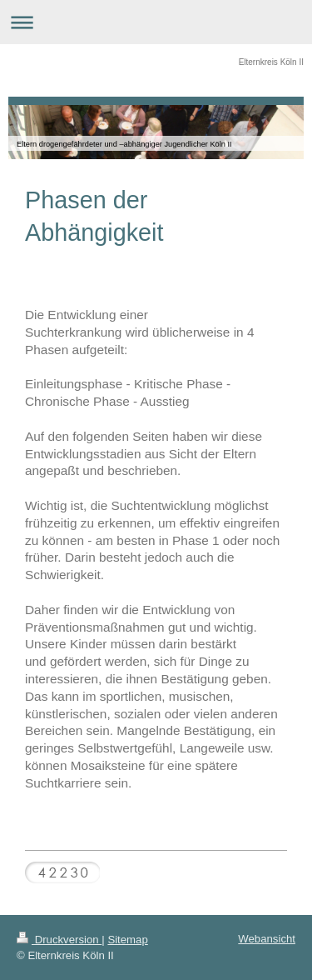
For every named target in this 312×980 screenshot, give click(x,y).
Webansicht (267, 939)
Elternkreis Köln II (271, 62)
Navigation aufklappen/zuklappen (156, 22)
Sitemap (127, 940)
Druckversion (59, 940)
